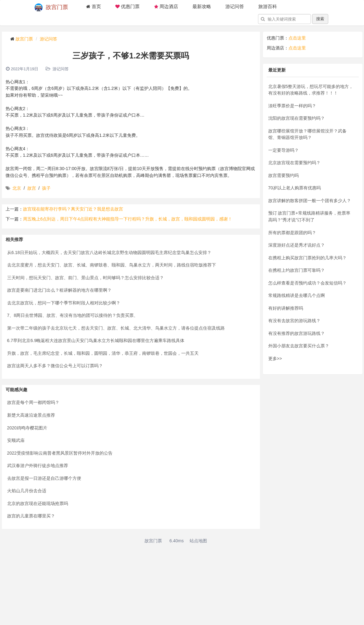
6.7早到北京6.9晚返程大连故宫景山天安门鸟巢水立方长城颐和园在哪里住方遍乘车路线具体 (96, 340)
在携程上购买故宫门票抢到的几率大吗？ (307, 258)
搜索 (320, 19)
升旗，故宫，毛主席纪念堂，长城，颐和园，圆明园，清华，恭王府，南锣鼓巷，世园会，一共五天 (103, 353)
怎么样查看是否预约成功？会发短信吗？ (307, 283)
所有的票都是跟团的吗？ (292, 233)
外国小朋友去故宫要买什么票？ (299, 346)
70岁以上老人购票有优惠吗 (295, 188)
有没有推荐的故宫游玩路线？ (297, 333)
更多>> (275, 359)
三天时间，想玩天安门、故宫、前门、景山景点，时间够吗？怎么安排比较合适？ (85, 278)
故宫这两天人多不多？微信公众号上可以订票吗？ (55, 366)
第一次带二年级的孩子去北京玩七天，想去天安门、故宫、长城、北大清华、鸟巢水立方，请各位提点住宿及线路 (116, 328)
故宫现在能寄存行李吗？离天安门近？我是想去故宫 (73, 209)
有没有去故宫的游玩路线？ (294, 321)
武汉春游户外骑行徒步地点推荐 (38, 465)
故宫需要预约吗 (283, 175)
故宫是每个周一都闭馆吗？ (33, 402)
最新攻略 (202, 6)
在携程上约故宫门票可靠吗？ (297, 270)
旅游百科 (268, 6)
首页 (94, 6)
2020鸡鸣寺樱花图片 (27, 428)
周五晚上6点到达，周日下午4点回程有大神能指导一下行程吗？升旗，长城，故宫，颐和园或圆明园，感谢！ (128, 219)
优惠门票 (127, 6)
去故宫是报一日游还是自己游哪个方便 (44, 478)
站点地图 (198, 541)
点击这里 (297, 38)
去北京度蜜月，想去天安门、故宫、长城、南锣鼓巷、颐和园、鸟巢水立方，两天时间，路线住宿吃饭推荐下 (112, 265)
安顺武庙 (16, 440)
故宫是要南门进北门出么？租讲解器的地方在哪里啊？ (59, 290)
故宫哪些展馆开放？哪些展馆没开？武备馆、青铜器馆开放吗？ (307, 134)
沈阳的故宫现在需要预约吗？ (297, 118)
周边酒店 (166, 6)
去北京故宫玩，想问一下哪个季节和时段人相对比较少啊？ (64, 303)
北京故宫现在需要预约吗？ (294, 163)
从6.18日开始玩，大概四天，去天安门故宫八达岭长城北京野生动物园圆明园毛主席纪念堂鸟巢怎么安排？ (109, 252)
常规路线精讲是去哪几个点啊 (297, 295)
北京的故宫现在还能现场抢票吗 (38, 503)
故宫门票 (51, 7)
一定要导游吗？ (283, 150)
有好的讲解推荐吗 (286, 308)
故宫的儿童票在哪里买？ (31, 516)
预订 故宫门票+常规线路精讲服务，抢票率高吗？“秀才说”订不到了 (309, 216)
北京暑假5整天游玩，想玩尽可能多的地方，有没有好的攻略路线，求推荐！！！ (311, 90)
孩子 (46, 188)
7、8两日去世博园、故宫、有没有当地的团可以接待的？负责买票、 (73, 315)
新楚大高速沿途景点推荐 (31, 415)
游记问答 (235, 6)
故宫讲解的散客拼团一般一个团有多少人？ (310, 201)
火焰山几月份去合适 (27, 491)
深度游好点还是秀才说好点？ (297, 245)
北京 (17, 188)
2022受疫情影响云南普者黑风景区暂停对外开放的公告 (60, 453)
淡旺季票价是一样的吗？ (292, 106)
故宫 (32, 188)
